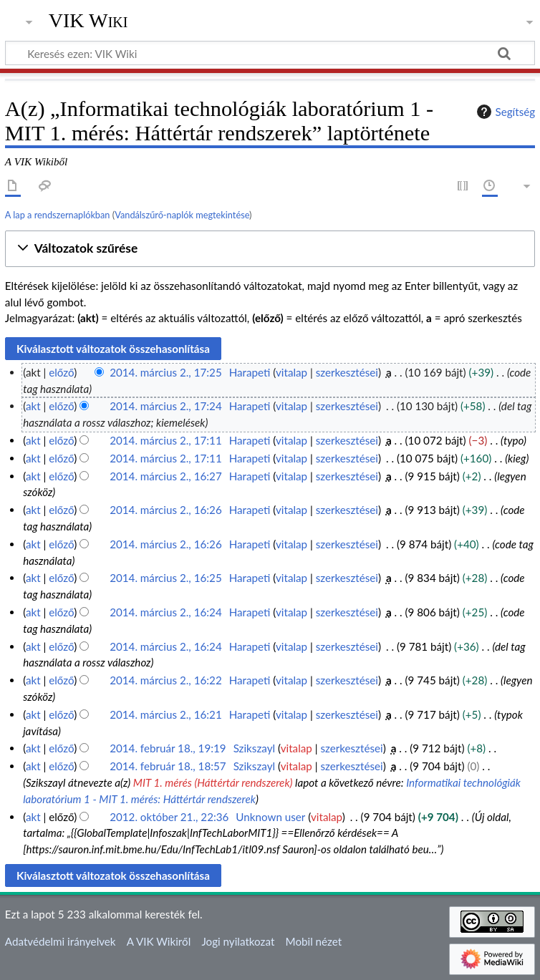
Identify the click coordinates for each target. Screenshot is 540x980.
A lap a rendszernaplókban (58, 215)
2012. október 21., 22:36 (169, 817)
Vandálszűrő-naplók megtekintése (182, 215)
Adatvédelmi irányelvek (61, 941)
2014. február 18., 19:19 (168, 748)
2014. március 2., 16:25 (166, 578)
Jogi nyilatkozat (238, 941)
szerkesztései (347, 372)
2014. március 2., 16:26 (166, 510)
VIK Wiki (88, 21)
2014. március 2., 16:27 (166, 476)
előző (61, 372)
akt (33, 406)
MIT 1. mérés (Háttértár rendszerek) (213, 782)
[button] (270, 249)
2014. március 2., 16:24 (166, 612)
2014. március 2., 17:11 (166, 440)
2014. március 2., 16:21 (166, 714)
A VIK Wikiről (159, 941)
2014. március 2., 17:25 (166, 372)
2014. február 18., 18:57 (168, 766)
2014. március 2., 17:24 (166, 406)
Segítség (504, 112)
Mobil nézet (314, 941)
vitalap (291, 372)
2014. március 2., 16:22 (166, 680)
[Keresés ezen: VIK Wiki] (270, 53)
